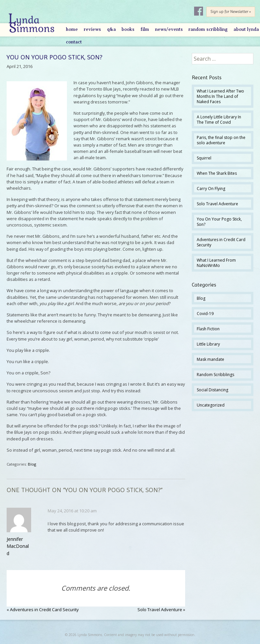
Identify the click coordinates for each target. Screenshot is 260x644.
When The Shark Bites (217, 173)
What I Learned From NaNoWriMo (216, 263)
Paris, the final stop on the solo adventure (221, 140)
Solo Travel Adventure (160, 610)
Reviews (92, 29)
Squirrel (204, 158)
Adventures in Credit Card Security (44, 610)
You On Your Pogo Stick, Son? (219, 222)
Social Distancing (212, 390)
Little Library (208, 344)
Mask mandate (210, 359)
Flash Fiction (208, 329)
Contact (74, 42)
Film (145, 29)
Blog (32, 464)
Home (72, 29)
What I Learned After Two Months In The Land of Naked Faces (220, 96)
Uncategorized (211, 405)
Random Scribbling (208, 29)
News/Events (169, 29)
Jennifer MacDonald (18, 546)
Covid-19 (205, 314)
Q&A (111, 29)
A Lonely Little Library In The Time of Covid (219, 120)
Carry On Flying (211, 189)
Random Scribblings (215, 375)
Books (128, 29)
